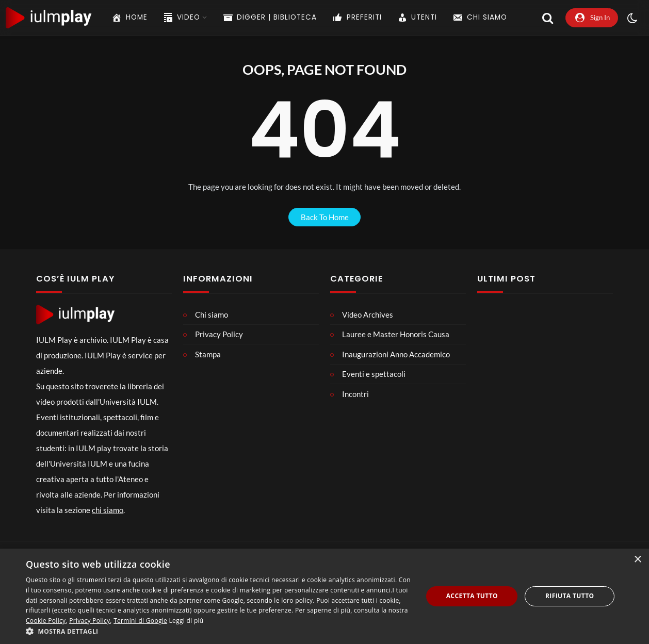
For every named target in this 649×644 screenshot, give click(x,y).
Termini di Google (140, 621)
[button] (218, 631)
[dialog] (324, 596)
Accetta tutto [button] (472, 596)
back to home (325, 217)
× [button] (637, 560)
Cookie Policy (46, 621)
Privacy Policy (90, 621)
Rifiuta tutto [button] (570, 596)
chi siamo (108, 510)
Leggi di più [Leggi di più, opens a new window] (186, 621)
